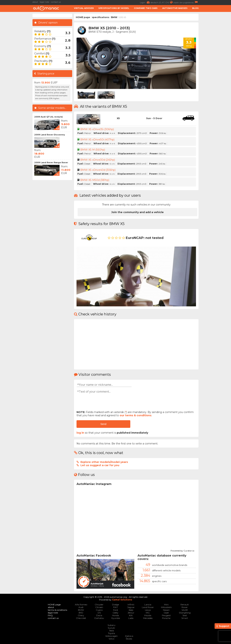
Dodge (115, 605)
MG (148, 613)
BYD (81, 613)
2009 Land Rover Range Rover (51, 162)
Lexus (148, 610)
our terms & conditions (136, 415)
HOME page (83, 17)
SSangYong (185, 613)
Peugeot (166, 615)
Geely (115, 613)
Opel (166, 613)
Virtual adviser (84, 8)
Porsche (166, 618)
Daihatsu (99, 618)
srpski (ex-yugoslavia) (186, 2)
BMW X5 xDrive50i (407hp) (97, 140)
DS (99, 613)
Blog (195, 8)
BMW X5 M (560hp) (92, 150)
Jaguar (131, 607)
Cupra (99, 610)
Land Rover (148, 607)
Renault (185, 605)
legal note (44, 2)
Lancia (148, 605)
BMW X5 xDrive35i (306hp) (97, 129)
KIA (131, 615)
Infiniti (131, 605)
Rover (185, 607)
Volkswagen (111, 636)
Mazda (148, 615)
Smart (185, 618)
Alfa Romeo (81, 605)
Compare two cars (146, 8)
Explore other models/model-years (104, 462)
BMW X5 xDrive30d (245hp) (98, 160)
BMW (114, 17)
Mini (166, 605)
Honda (115, 615)
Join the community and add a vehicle (138, 212)
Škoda (129, 639)
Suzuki (111, 628)
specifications (101, 17)
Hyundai (116, 618)
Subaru (111, 625)
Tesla (111, 631)
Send (103, 424)
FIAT (115, 607)
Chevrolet (81, 618)
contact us (56, 2)
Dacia (99, 615)
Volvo (111, 639)
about (35, 2)
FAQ (50, 615)
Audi (81, 607)
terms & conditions (57, 610)
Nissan (166, 610)
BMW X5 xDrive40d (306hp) (98, 170)
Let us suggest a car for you (100, 465)
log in (80, 433)
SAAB (185, 610)
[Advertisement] (216, 68)
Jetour (131, 613)
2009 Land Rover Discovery (50, 135)
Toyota (111, 633)
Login (145, 2)
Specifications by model (114, 8)
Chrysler (99, 605)
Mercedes (148, 618)
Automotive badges (175, 8)
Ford (115, 610)
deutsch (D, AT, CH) (162, 2)
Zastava (129, 636)
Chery (81, 615)
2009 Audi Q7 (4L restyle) (49, 117)
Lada (131, 618)
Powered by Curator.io (182, 550)
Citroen (99, 607)
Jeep (131, 610)
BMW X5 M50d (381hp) (95, 180)
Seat (185, 615)
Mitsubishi (166, 607)
